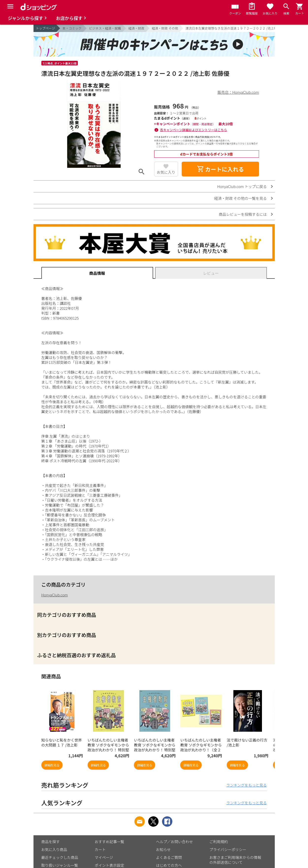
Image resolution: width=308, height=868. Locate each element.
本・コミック (72, 28)
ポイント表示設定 (110, 865)
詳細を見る (52, 765)
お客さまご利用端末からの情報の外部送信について (235, 860)
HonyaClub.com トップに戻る (242, 186)
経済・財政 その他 (165, 28)
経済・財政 (136, 28)
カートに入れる (220, 169)
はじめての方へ (169, 865)
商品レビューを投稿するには (243, 214)
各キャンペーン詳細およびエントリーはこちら (194, 130)
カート (100, 849)
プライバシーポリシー (228, 849)
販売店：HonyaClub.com (238, 92)
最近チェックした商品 (60, 857)
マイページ (104, 857)
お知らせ (163, 849)
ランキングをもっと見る (247, 785)
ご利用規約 (219, 842)
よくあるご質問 (169, 857)
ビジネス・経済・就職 (105, 28)
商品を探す (51, 842)
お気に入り (166, 172)
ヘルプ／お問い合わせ (175, 842)
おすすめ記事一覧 (110, 842)
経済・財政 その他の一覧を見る (240, 198)
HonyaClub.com (55, 595)
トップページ (46, 28)
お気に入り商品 (54, 849)
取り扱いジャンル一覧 (60, 865)
